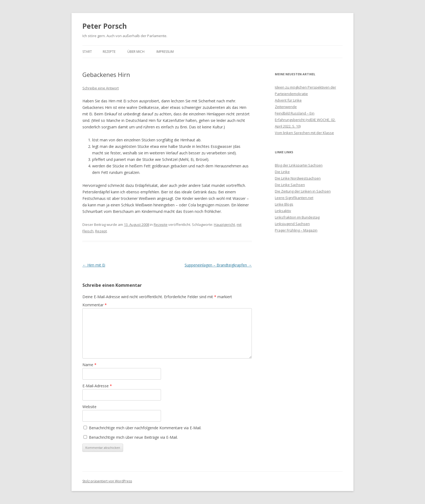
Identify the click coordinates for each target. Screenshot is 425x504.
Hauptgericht (224, 225)
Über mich (136, 52)
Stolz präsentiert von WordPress (107, 481)
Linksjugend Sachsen (292, 224)
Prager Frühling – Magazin (296, 230)
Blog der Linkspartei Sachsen (299, 165)
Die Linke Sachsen (290, 185)
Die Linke (282, 172)
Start (87, 52)
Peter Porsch (105, 26)
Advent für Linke (288, 100)
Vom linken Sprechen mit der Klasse (304, 133)
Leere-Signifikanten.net (294, 198)
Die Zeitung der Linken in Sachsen (303, 191)
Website (89, 407)
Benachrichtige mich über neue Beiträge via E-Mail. (133, 437)
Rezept (101, 231)
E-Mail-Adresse (97, 386)
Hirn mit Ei (94, 265)
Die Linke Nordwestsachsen (298, 178)
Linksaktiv (283, 211)
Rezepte (109, 52)
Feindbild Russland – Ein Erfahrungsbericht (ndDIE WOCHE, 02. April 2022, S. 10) (305, 120)
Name (89, 365)
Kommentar (95, 305)
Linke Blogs (284, 204)
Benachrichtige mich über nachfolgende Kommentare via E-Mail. (145, 428)
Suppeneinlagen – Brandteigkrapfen (218, 265)
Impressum (165, 52)
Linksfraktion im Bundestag (297, 217)
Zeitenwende (286, 107)
